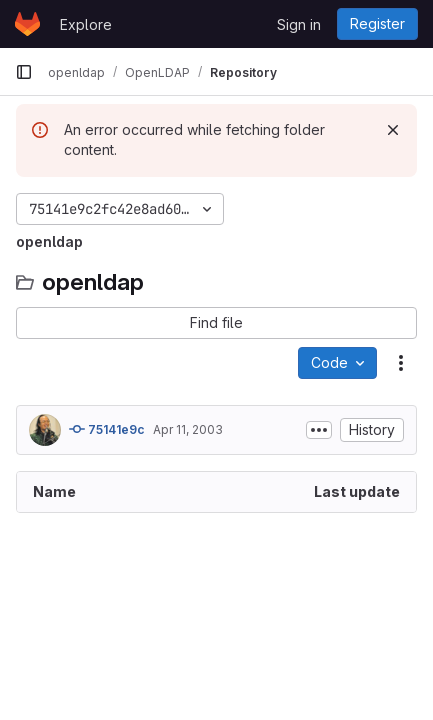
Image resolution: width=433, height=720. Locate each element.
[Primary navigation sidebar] (24, 72)
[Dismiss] (393, 130)
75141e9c (107, 429)
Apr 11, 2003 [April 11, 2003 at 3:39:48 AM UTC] (188, 429)
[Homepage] (27, 24)
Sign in (299, 24)
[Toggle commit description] (319, 430)
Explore (86, 24)
